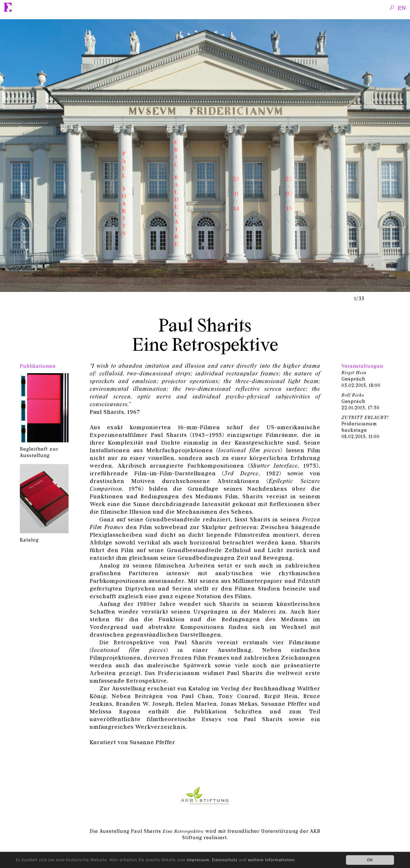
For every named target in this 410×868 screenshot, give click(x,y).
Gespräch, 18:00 (361, 379)
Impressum (198, 860)
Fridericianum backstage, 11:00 (365, 427)
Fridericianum (8, 7)
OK (370, 860)
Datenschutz (225, 860)
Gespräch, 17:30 (361, 401)
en (402, 8)
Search (392, 7)
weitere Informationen (271, 860)
